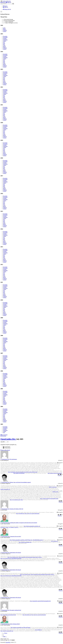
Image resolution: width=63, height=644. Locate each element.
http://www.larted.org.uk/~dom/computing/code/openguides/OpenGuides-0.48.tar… (37, 574)
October (5, 39)
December (5, 36)
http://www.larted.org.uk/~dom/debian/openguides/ (11, 558)
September (5, 40)
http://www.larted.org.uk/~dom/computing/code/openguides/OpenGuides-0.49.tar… (25, 557)
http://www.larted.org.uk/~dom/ (16, 500)
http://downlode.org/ (20, 514)
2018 (2, 158)
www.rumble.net (54, 541)
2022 (2, 87)
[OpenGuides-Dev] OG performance (9, 459)
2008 (2, 335)
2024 (2, 52)
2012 (2, 264)
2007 (2, 353)
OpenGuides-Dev (8, 439)
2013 (2, 247)
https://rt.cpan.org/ (53, 487)
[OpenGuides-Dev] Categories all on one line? (11, 536)
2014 (2, 229)
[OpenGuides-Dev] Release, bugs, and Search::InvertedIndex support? (16, 482)
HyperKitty (8, 642)
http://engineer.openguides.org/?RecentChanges (21, 627)
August (5, 41)
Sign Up (6, 7)
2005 (2, 389)
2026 (2, 25)
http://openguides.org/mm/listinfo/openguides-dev (40, 601)
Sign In (5, 6)
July (4, 42)
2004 (2, 406)
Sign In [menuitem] (4, 2)
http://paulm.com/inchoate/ (19, 473)
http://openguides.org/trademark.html (8, 615)
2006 (2, 371)
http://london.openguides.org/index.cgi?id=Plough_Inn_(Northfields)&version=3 (26, 540)
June (4, 43)
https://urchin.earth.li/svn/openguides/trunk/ (49, 499)
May (4, 44)
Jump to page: (5, 639)
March (4, 29)
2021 (2, 105)
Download (3, 436)
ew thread (5, 450)
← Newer (5, 633)
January (5, 31)
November (5, 37)
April (4, 28)
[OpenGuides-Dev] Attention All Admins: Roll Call (12, 509)
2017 (2, 176)
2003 (2, 424)
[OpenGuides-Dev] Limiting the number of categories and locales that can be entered (19, 523)
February (5, 30)
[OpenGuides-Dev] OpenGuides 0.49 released (11, 553)
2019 (2, 140)
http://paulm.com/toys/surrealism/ (55, 473)
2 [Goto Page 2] (3, 635)
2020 (2, 123)
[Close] (1, 12)
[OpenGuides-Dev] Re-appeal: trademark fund (11, 610)
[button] (1, 2)
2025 (2, 34)
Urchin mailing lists (7, 1)
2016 (2, 194)
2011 (2, 282)
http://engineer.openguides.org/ (25, 542)
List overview (4, 435)
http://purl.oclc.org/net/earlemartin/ (32, 514)
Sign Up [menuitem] (9, 2)
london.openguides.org (5, 489)
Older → (5, 637)
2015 (2, 211)
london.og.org (55, 492)
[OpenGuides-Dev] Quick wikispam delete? (10, 624)
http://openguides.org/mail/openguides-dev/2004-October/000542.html (23, 472)
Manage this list (7, 9)
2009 (2, 318)
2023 (2, 69)
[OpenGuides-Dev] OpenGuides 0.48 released (11, 570)
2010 (2, 300)
